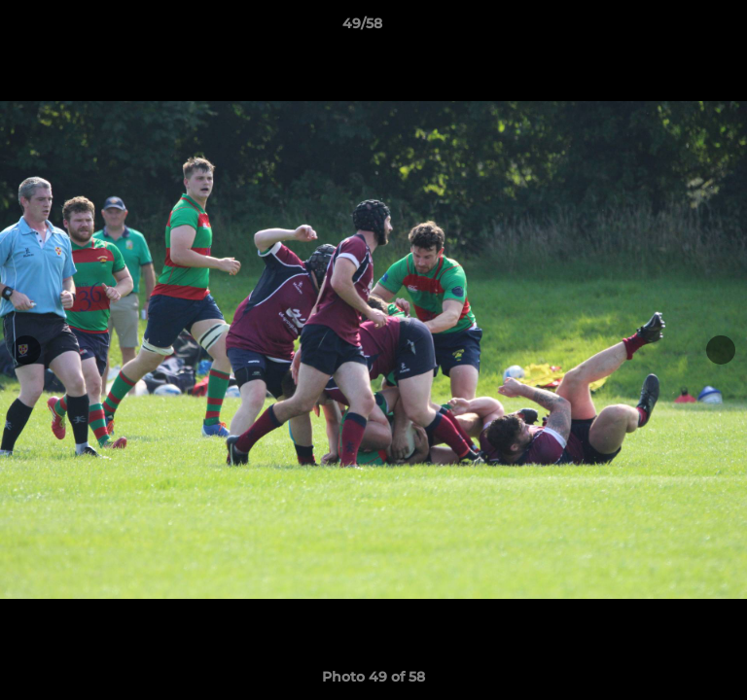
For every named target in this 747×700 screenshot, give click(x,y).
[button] (677, 28)
